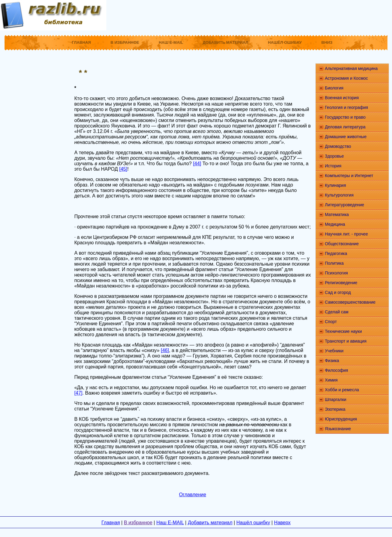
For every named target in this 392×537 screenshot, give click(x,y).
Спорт (331, 322)
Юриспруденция (341, 419)
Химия (331, 380)
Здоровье (334, 156)
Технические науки (343, 331)
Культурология (339, 195)
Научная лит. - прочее (346, 234)
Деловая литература (345, 127)
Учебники (334, 351)
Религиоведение (341, 283)
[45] (123, 169)
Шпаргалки (336, 399)
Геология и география (346, 107)
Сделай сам (337, 312)
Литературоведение (344, 205)
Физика (332, 361)
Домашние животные (346, 137)
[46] (165, 350)
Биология (334, 88)
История (333, 166)
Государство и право (345, 117)
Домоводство (338, 146)
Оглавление (193, 495)
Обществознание (342, 244)
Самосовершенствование (350, 302)
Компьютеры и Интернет (349, 176)
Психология (336, 273)
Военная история (342, 98)
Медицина (335, 224)
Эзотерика (335, 409)
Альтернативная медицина (351, 68)
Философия (336, 370)
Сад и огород (338, 292)
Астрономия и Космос (346, 78)
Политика (334, 263)
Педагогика (336, 253)
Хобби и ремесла (342, 390)
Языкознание (338, 429)
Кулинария (335, 185)
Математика (337, 214)
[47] (78, 393)
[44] (197, 164)
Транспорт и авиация (346, 341)
